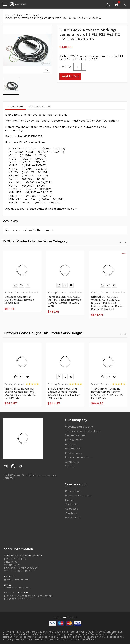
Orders (69, 500)
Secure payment (75, 435)
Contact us (72, 462)
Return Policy (74, 449)
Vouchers (71, 513)
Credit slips (72, 504)
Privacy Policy (74, 440)
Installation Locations (78, 457)
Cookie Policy (74, 453)
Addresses (71, 509)
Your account (76, 484)
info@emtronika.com (17, 588)
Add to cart (71, 76)
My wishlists (72, 518)
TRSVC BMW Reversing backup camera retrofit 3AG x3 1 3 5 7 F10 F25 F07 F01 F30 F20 (20, 393)
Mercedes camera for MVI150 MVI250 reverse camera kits (19, 300)
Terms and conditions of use (83, 431)
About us (71, 444)
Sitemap (70, 466)
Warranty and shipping (79, 427)
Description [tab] (16, 107)
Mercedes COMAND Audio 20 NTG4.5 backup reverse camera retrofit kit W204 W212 (64, 301)
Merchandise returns (78, 496)
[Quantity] (77, 67)
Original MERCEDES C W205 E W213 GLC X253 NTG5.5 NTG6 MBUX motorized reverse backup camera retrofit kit (108, 303)
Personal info (73, 491)
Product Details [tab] (40, 107)
